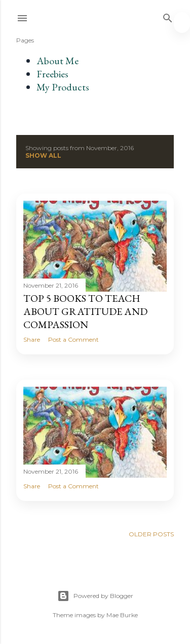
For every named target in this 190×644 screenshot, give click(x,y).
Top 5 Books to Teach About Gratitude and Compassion (85, 311)
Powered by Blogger (95, 596)
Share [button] (32, 339)
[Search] (168, 16)
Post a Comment (73, 339)
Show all (43, 155)
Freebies (52, 74)
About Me (58, 61)
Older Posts (151, 534)
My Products (63, 87)
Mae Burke (122, 615)
